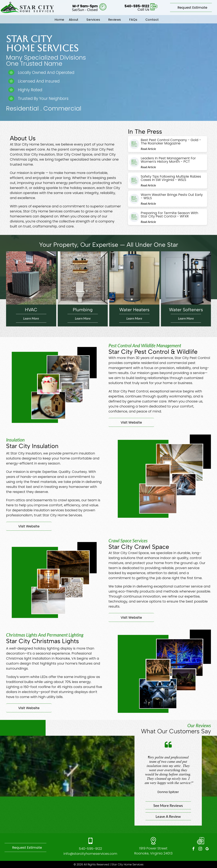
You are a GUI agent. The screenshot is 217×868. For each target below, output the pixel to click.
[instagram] (200, 849)
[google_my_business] (207, 849)
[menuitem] (59, 20)
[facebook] (193, 849)
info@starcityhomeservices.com (90, 854)
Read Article (148, 149)
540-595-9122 (90, 849)
